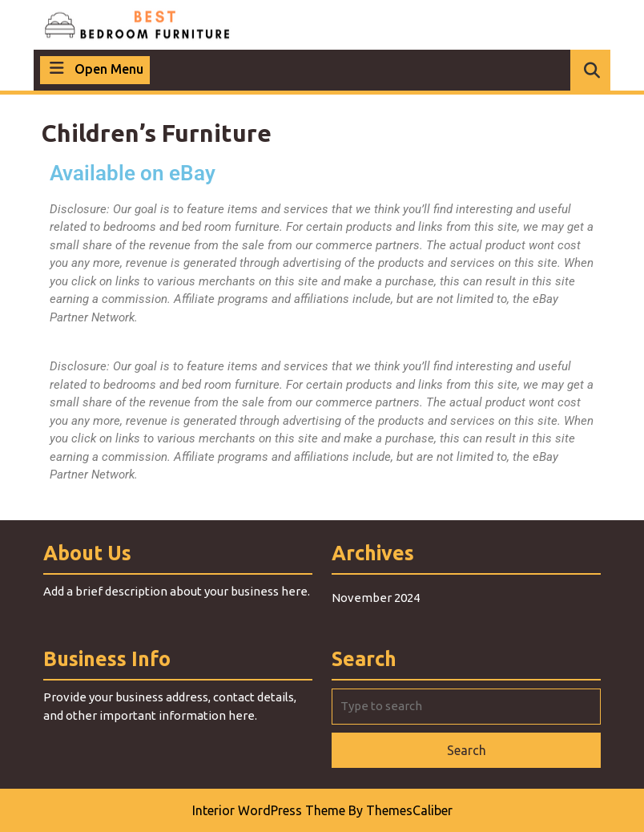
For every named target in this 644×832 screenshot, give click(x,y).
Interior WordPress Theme (269, 810)
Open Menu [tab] (95, 68)
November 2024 (376, 598)
